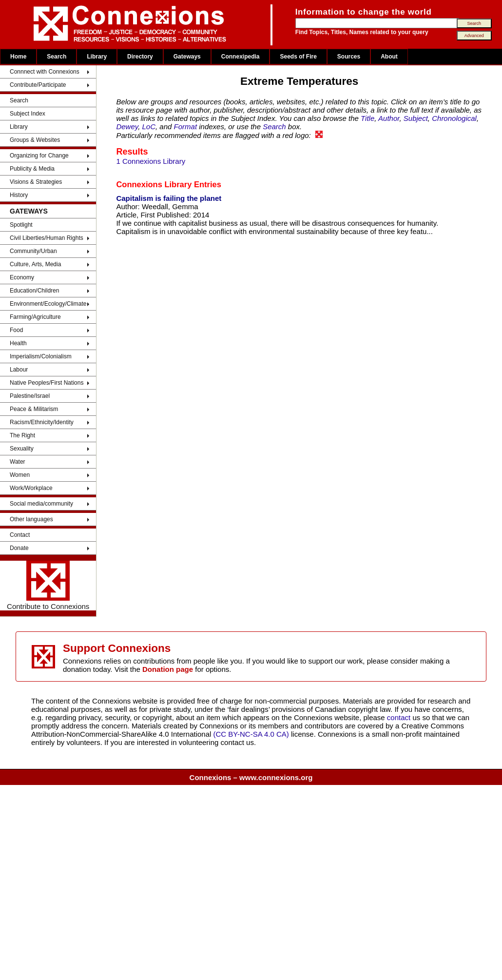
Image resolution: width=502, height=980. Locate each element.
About (389, 57)
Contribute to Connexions (48, 586)
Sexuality (22, 449)
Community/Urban (33, 251)
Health (18, 343)
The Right (22, 435)
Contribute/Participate (38, 85)
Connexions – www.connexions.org (251, 777)
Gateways (187, 57)
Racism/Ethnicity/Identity (42, 422)
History (19, 195)
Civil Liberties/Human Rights (47, 238)
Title (367, 118)
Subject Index (28, 114)
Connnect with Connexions (45, 72)
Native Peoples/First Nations (47, 383)
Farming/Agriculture (35, 317)
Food (16, 330)
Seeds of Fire (298, 57)
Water (18, 462)
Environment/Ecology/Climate (48, 304)
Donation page (168, 669)
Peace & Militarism (34, 409)
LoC (149, 127)
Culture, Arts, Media (35, 264)
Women (20, 475)
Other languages (31, 519)
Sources (349, 57)
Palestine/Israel (30, 396)
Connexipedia (241, 57)
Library (97, 57)
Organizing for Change (39, 156)
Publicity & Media (32, 169)
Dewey (127, 127)
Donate (19, 548)
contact (400, 717)
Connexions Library (154, 184)
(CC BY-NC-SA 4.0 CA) (251, 734)
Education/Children (34, 291)
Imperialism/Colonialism (41, 356)
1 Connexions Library (151, 161)
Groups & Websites (35, 140)
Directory (140, 57)
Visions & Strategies (36, 182)
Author (389, 118)
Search (57, 57)
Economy (22, 277)
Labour (19, 370)
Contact (20, 535)
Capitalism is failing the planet (169, 198)
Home (18, 57)
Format (186, 127)
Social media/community (41, 504)
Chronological (454, 118)
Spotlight (21, 225)
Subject (416, 118)
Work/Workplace (31, 488)
